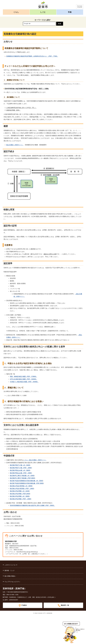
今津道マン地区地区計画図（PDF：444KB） (24, 382)
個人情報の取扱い (10, 576)
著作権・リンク (10, 571)
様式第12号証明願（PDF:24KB (20, 494)
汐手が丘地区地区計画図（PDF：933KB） (24, 379)
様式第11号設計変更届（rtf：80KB (21, 486)
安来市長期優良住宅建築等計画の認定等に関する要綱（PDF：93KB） (32, 505)
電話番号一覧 (65, 605)
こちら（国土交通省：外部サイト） (35, 460)
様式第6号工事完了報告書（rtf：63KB (22, 476)
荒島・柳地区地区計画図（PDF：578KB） (24, 376)
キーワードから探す (43, 20)
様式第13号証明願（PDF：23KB (20, 499)
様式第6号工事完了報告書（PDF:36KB (22, 478)
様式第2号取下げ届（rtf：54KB (20, 465)
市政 (70, 12)
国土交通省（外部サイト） (15, 145)
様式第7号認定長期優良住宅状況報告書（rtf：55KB (26, 481)
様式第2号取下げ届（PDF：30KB (21, 468)
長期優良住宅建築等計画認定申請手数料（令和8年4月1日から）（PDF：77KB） (32, 56)
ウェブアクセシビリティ (12, 582)
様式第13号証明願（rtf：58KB (20, 496)
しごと (43, 12)
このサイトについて (11, 565)
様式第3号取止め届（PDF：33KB (21, 473)
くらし (16, 12)
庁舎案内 (24, 605)
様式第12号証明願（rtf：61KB (20, 491)
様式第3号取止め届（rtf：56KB (20, 470)
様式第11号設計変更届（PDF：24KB (22, 489)
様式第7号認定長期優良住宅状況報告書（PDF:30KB (27, 483)
